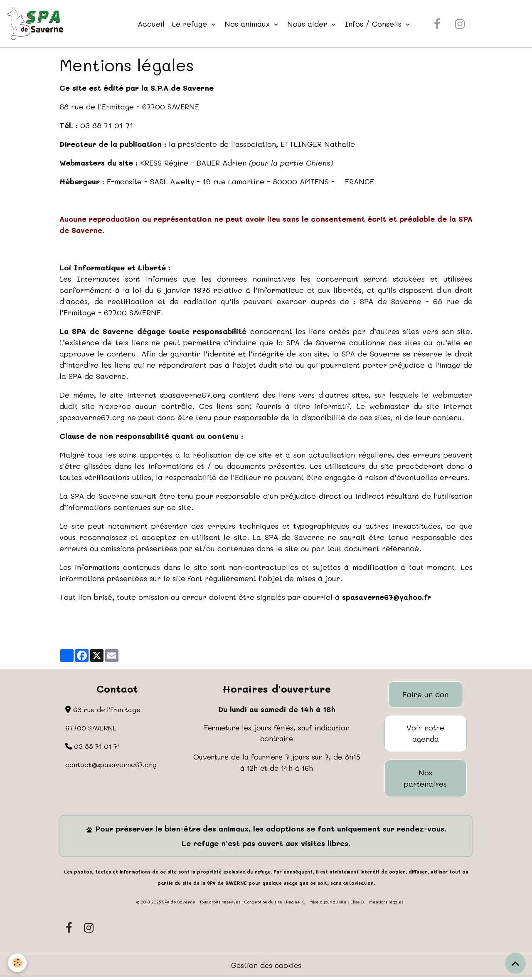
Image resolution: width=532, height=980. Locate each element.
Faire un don (425, 695)
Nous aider (309, 24)
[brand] (38, 24)
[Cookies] (18, 963)
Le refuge (192, 24)
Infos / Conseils (375, 24)
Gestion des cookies (266, 967)
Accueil (152, 24)
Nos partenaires (425, 779)
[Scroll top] (515, 963)
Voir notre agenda (425, 734)
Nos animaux (249, 24)
